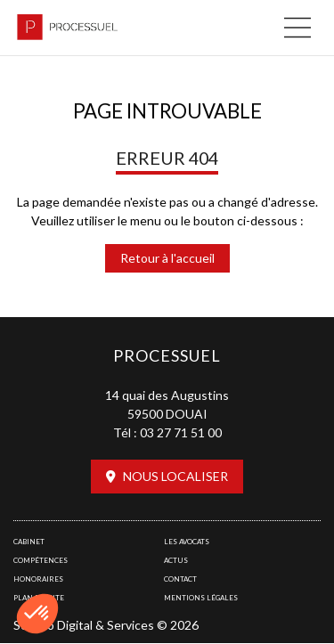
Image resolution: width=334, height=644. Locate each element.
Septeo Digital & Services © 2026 (106, 625)
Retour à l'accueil (167, 258)
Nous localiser (175, 476)
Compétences (41, 560)
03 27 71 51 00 (181, 432)
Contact (180, 579)
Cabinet (29, 542)
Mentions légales (201, 598)
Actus (176, 560)
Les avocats (187, 542)
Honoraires (38, 579)
